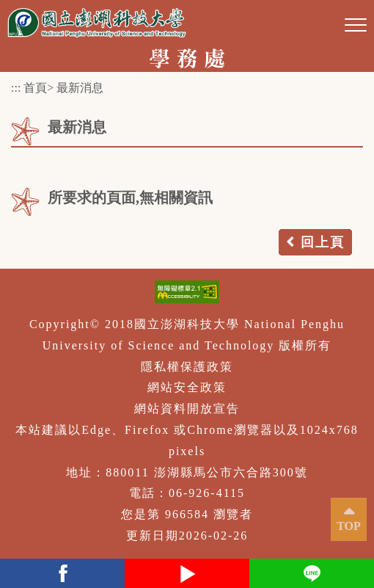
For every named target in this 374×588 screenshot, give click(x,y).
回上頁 (323, 242)
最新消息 (80, 88)
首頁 (35, 88)
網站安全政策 (187, 387)
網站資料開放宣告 (187, 409)
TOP (349, 526)
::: (16, 88)
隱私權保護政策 (187, 367)
